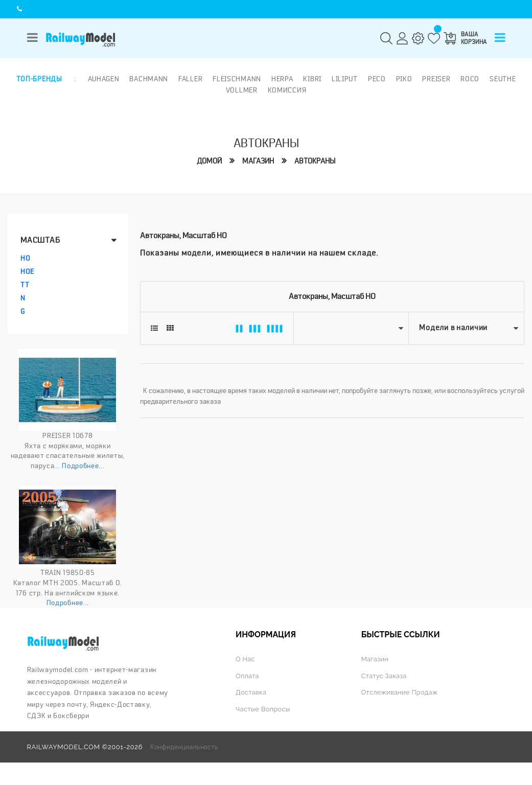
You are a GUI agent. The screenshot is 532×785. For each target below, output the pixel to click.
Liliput (345, 79)
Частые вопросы (263, 709)
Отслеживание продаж (400, 692)
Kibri (312, 79)
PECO (377, 79)
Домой (209, 161)
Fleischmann (237, 79)
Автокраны (315, 161)
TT (25, 285)
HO (25, 258)
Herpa (282, 79)
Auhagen (103, 79)
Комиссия (287, 89)
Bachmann (149, 79)
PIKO (404, 79)
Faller (190, 79)
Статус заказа (385, 675)
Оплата (248, 675)
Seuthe (503, 79)
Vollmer (242, 89)
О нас (245, 659)
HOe (27, 271)
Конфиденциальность (184, 747)
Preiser (436, 79)
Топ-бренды (39, 79)
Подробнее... (83, 466)
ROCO (470, 79)
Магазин (258, 161)
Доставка (251, 692)
